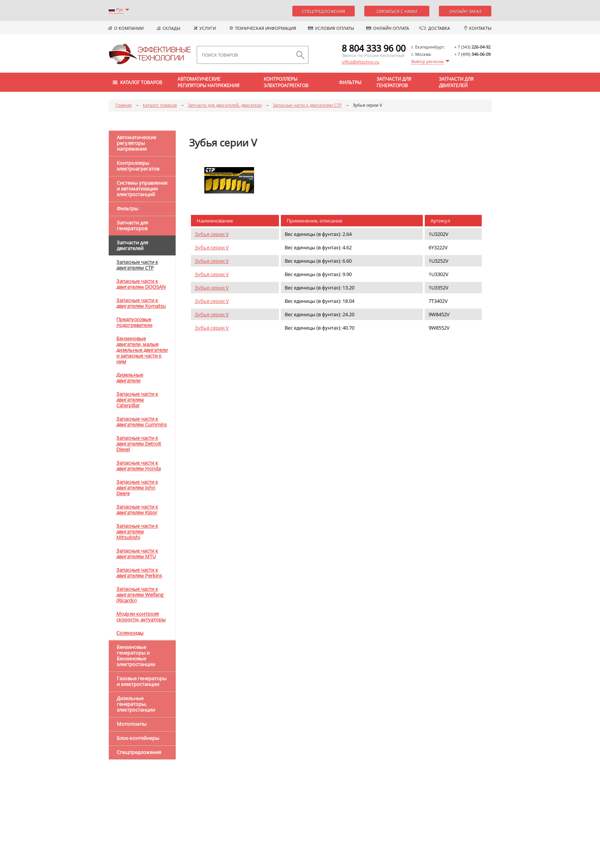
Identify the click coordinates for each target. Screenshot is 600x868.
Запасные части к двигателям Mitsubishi (137, 532)
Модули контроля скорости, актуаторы (141, 617)
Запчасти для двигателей (456, 82)
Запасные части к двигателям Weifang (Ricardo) (140, 595)
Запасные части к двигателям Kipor (137, 510)
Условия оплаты (334, 28)
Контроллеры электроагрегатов (286, 82)
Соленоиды (130, 633)
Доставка (439, 28)
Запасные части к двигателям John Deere (137, 488)
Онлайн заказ (465, 11)
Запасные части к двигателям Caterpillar (137, 400)
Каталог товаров (160, 105)
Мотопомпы (132, 724)
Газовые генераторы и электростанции (142, 681)
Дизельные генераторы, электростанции (136, 704)
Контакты (480, 28)
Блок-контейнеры (138, 738)
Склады (171, 28)
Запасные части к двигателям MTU (137, 553)
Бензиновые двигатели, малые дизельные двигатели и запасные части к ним (142, 350)
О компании (129, 28)
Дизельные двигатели (130, 378)
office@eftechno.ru (360, 62)
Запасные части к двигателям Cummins (142, 422)
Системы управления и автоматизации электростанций (142, 189)
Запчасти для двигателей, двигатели (225, 105)
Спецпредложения (324, 11)
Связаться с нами (397, 11)
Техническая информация (266, 28)
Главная (124, 105)
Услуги (208, 28)
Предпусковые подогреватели (134, 322)
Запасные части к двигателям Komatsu (141, 303)
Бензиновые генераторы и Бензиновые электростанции (136, 656)
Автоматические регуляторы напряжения (209, 82)
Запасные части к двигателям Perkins (139, 573)
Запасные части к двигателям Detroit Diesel (139, 444)
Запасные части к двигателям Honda (139, 466)
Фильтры (350, 82)
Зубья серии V (212, 234)
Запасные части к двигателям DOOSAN (141, 284)
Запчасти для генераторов (394, 82)
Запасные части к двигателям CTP (307, 105)
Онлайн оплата (391, 28)
